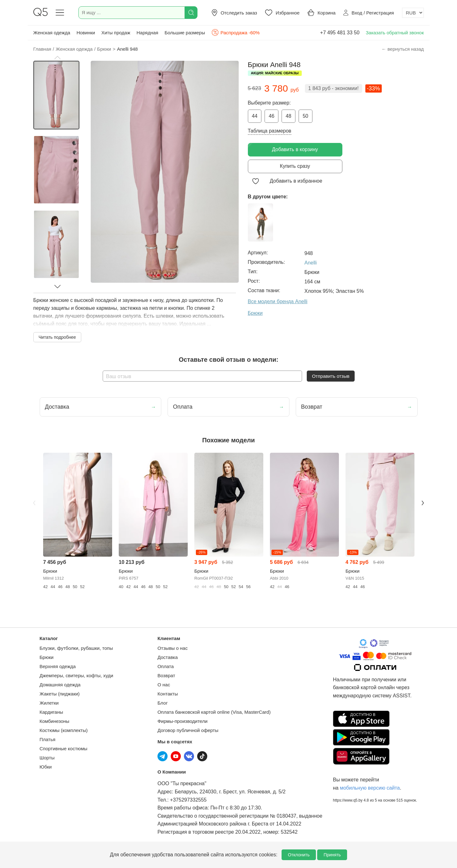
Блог (163, 703)
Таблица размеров (270, 131)
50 (306, 116)
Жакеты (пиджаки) (60, 694)
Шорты (47, 758)
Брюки (47, 657)
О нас (164, 685)
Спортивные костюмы (64, 749)
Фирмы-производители (183, 721)
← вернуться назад (403, 49)
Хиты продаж (116, 33)
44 (255, 116)
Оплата (166, 666)
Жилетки (49, 703)
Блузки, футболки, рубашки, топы (76, 648)
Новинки (86, 33)
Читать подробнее (57, 337)
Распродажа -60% (235, 32)
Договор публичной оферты (188, 730)
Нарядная (147, 33)
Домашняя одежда (60, 685)
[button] (57, 58)
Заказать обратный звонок (395, 33)
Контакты (168, 694)
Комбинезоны (55, 721)
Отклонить (299, 855)
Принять (332, 855)
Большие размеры (185, 33)
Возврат (166, 675)
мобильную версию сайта (370, 788)
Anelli (311, 263)
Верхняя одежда (58, 666)
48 (288, 116)
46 (271, 116)
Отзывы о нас (173, 648)
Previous (34, 503)
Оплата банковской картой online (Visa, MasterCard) (214, 712)
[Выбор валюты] (413, 13)
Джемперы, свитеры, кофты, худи (77, 675)
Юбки (46, 767)
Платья (48, 739)
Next (423, 503)
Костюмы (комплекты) (64, 730)
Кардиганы (51, 712)
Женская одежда (52, 33)
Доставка (168, 657)
